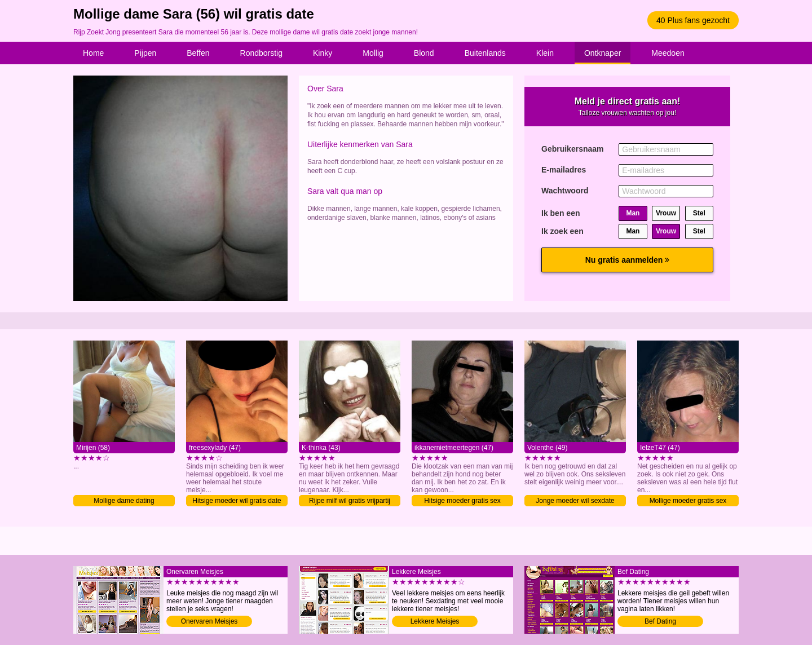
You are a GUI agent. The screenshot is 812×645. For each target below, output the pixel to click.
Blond (424, 53)
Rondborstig (262, 53)
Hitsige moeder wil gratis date (237, 501)
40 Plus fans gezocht (693, 20)
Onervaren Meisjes (209, 621)
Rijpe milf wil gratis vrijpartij (350, 501)
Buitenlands (485, 53)
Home (93, 53)
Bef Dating (660, 621)
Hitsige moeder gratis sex (462, 501)
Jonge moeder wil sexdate (575, 501)
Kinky (323, 53)
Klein (545, 53)
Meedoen (668, 53)
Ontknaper (603, 53)
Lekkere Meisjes (435, 621)
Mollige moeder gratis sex (688, 501)
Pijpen (145, 53)
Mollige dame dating (124, 501)
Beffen (198, 53)
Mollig (373, 53)
